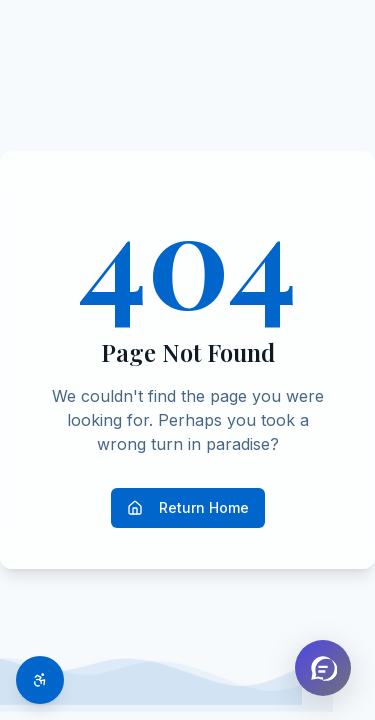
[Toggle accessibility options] (40, 680)
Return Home (188, 507)
